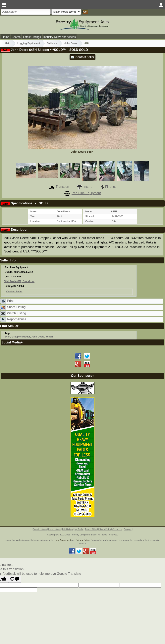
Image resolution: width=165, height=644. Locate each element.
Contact (90, 221)
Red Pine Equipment (82, 193)
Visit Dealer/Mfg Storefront (19, 281)
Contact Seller (82, 57)
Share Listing (16, 307)
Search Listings (40, 529)
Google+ (128, 529)
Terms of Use (91, 529)
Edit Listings (68, 529)
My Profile (79, 529)
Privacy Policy (105, 529)
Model (89, 212)
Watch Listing (16, 313)
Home (5, 37)
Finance (108, 187)
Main (7, 43)
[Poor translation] (15, 579)
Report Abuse (17, 319)
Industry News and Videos (60, 37)
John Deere (71, 43)
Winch (49, 337)
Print (10, 301)
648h (7, 337)
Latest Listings (32, 37)
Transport (59, 187)
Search (16, 37)
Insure (84, 187)
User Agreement (63, 540)
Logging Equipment (29, 43)
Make (33, 212)
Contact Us (117, 529)
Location (35, 221)
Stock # (90, 216)
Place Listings (54, 529)
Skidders (52, 43)
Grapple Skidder (21, 337)
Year (33, 216)
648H (87, 43)
